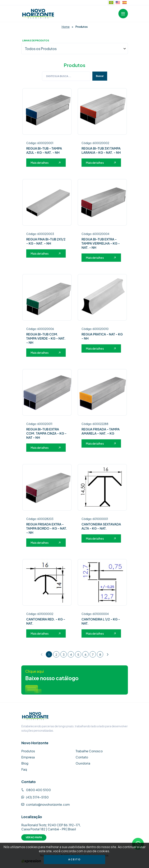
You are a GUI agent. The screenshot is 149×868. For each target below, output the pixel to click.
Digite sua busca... (59, 76)
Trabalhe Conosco (89, 750)
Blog (25, 763)
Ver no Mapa (34, 837)
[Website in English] (118, 3)
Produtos (28, 750)
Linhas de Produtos (36, 41)
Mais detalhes (45, 162)
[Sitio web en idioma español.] (125, 3)
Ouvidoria (83, 763)
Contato (82, 757)
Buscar (100, 75)
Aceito (75, 859)
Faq (24, 769)
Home (66, 27)
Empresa (28, 757)
